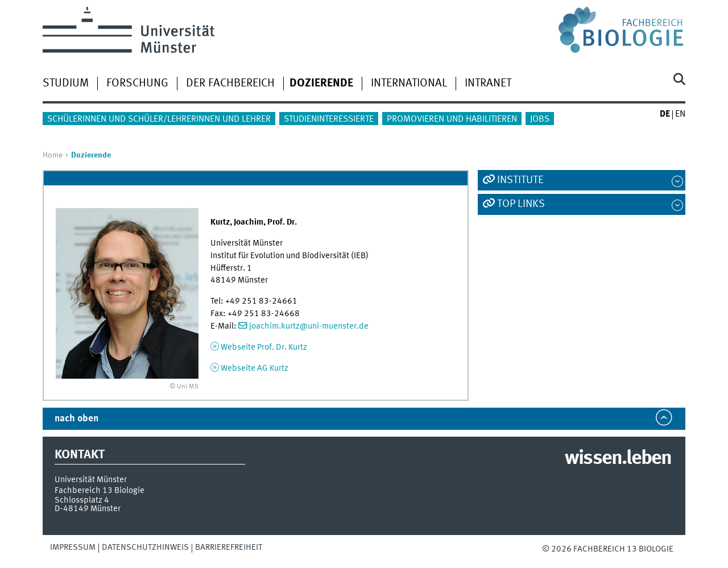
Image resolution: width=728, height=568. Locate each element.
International (409, 84)
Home (53, 155)
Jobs (540, 119)
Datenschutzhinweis (145, 548)
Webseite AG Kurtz (255, 368)
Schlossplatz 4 (82, 500)
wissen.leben (618, 459)
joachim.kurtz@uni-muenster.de (309, 326)
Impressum (73, 548)
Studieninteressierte (329, 119)
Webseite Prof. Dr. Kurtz (264, 347)
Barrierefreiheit (229, 548)
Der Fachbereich (230, 84)
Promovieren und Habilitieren (452, 119)
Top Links (521, 204)
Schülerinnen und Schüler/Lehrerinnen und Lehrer (159, 119)
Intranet (488, 84)
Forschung (137, 84)
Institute (520, 180)
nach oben (76, 419)
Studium (66, 84)
